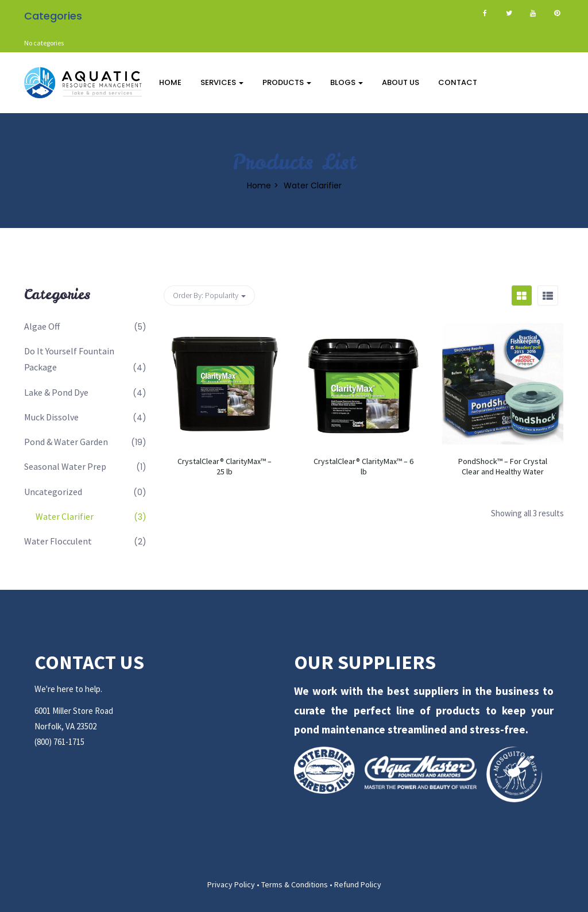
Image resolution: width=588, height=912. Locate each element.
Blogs (347, 82)
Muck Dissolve (51, 417)
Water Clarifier (65, 516)
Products (287, 82)
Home (170, 82)
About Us (401, 82)
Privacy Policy (231, 884)
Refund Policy (358, 884)
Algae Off (42, 326)
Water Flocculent (58, 541)
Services (222, 82)
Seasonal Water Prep (65, 466)
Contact (458, 82)
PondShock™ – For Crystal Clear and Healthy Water (503, 466)
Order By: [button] (209, 295)
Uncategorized (53, 492)
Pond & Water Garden (66, 442)
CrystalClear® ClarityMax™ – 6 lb (363, 466)
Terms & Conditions (295, 884)
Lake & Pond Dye (56, 392)
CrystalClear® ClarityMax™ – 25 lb (225, 466)
